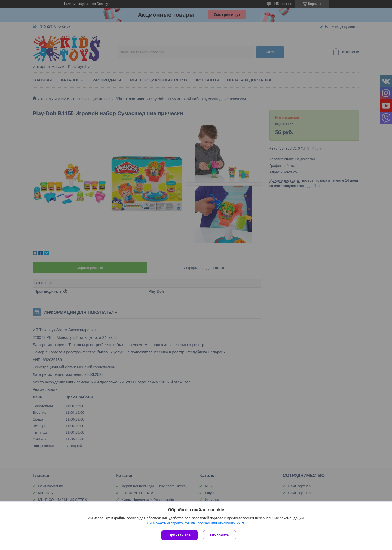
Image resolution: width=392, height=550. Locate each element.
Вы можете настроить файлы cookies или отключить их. (194, 523)
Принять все (180, 535)
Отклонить (220, 535)
